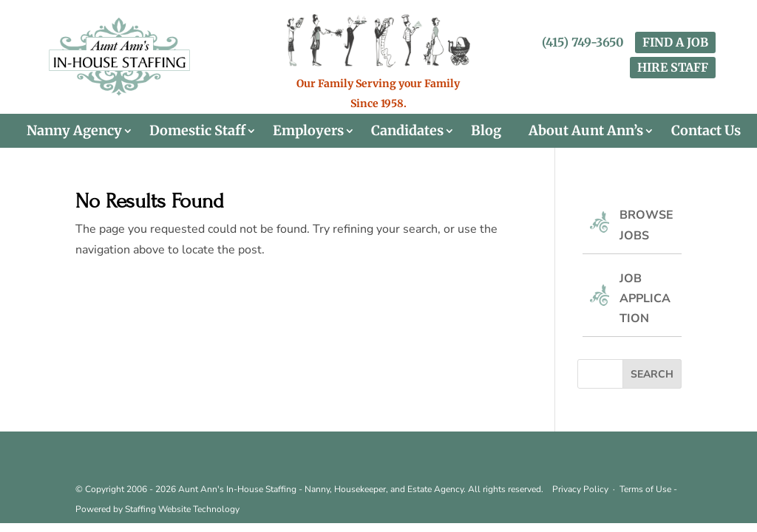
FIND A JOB (675, 42)
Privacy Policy (580, 489)
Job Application (645, 299)
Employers (308, 131)
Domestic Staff (197, 131)
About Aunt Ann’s (586, 131)
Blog (486, 131)
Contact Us (706, 131)
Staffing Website (159, 509)
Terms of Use (645, 489)
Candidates (407, 131)
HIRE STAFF (673, 67)
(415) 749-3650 (583, 42)
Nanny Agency (74, 131)
